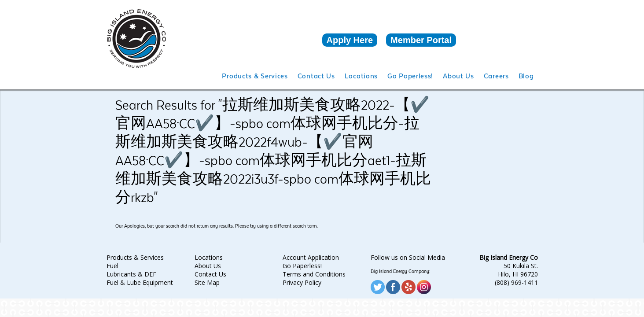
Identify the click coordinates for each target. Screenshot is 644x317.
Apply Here (350, 40)
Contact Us (210, 274)
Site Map (207, 282)
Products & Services (135, 257)
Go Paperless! (302, 266)
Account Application (311, 257)
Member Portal (421, 40)
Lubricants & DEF (131, 274)
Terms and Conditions (314, 274)
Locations (209, 257)
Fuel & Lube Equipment (140, 282)
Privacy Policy (302, 282)
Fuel (112, 266)
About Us (208, 266)
